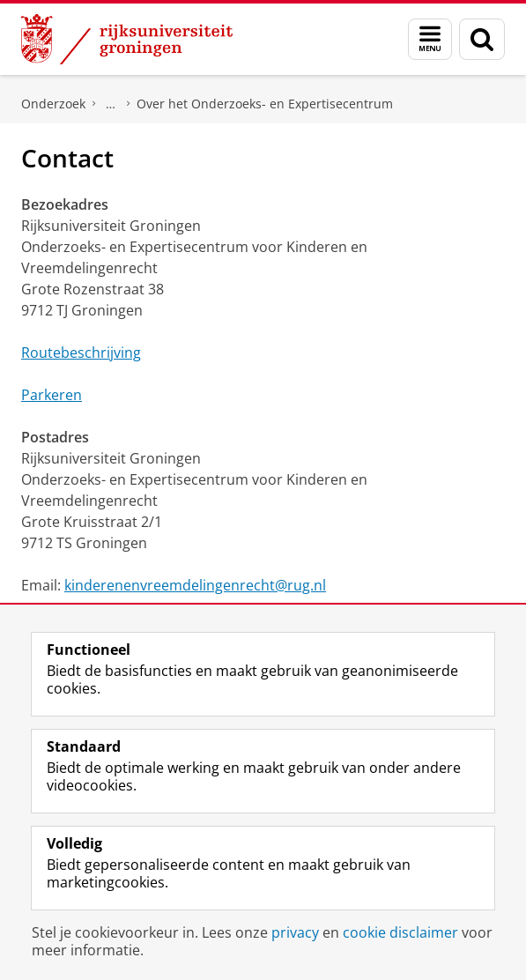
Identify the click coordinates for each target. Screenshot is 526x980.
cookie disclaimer (400, 932)
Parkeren (52, 395)
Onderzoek (53, 104)
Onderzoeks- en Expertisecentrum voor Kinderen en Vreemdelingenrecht (111, 104)
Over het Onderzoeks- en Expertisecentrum (265, 104)
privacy (295, 932)
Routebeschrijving (81, 353)
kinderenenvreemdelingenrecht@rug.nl (195, 585)
